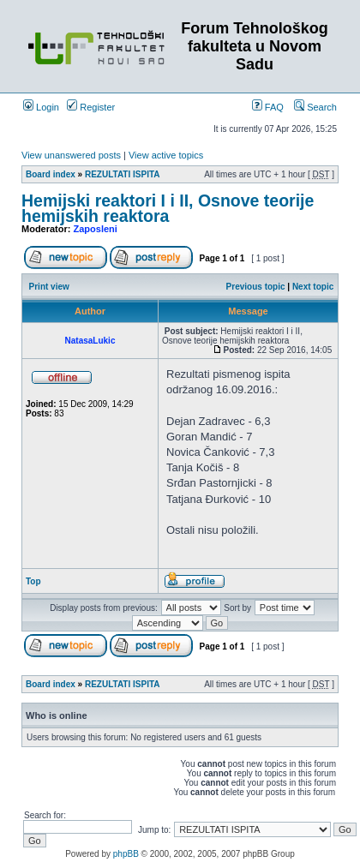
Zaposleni (96, 229)
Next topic (313, 287)
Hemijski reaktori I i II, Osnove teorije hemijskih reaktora (168, 208)
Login (41, 107)
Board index (51, 174)
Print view (49, 287)
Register (91, 107)
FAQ (268, 107)
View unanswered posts (71, 155)
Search (315, 107)
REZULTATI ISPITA (123, 174)
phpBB (126, 854)
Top (33, 581)
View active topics (166, 155)
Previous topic (256, 287)
